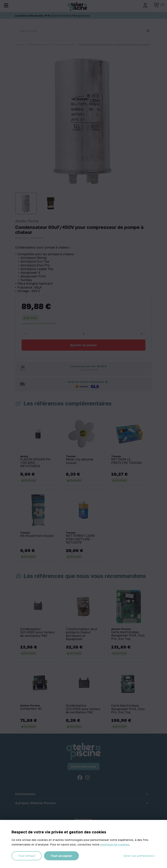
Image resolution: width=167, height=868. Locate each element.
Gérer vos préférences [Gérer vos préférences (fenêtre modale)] (139, 856)
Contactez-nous (83, 766)
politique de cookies (115, 844)
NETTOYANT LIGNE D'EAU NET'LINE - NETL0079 (80, 539)
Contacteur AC (31, 709)
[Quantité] (83, 334)
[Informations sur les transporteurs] (106, 382)
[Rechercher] (83, 31)
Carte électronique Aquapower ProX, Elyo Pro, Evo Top (128, 636)
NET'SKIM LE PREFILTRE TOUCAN (127, 461)
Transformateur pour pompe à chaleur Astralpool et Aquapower (82, 634)
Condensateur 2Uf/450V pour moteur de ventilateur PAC (83, 709)
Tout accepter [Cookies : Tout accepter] (61, 856)
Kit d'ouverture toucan (37, 536)
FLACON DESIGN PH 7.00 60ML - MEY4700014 (35, 463)
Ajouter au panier (83, 345)
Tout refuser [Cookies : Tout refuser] (27, 856)
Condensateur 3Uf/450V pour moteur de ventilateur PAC (38, 632)
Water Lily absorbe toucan (80, 461)
